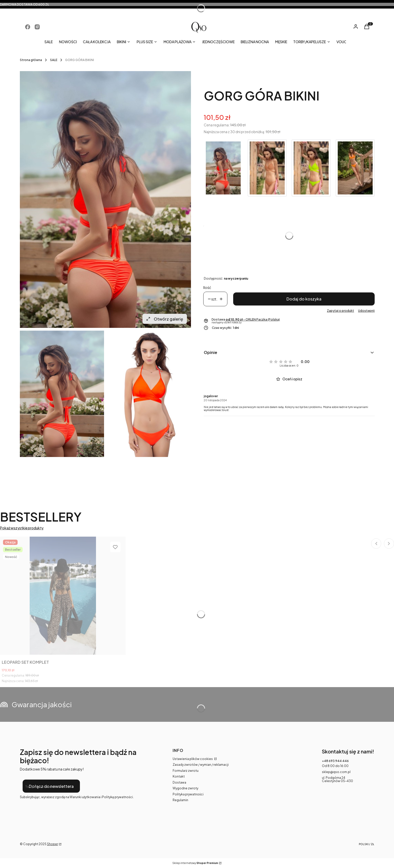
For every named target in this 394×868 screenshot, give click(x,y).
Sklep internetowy (195, 863)
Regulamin (180, 800)
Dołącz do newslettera (51, 786)
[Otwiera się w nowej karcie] (28, 27)
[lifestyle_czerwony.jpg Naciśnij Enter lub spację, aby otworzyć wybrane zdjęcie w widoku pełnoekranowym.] (105, 200)
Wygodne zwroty (185, 788)
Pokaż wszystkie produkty (22, 528)
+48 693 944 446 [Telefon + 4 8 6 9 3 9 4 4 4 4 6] (335, 761)
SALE (54, 60)
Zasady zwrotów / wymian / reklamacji (201, 765)
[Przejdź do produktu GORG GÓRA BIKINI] (223, 168)
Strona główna (31, 60)
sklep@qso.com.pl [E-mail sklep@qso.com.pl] (336, 772)
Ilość (207, 288)
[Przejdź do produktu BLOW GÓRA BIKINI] (311, 168)
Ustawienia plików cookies (193, 759)
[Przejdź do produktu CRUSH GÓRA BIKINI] (355, 168)
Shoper (53, 844)
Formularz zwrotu (186, 771)
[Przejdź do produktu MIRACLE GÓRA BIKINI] (267, 168)
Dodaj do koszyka (304, 299)
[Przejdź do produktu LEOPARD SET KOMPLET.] (63, 596)
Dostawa (179, 782)
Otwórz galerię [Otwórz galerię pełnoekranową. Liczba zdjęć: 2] (165, 319)
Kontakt (179, 776)
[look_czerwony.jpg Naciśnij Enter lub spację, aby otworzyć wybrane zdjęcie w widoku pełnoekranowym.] (149, 394)
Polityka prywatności (188, 794)
